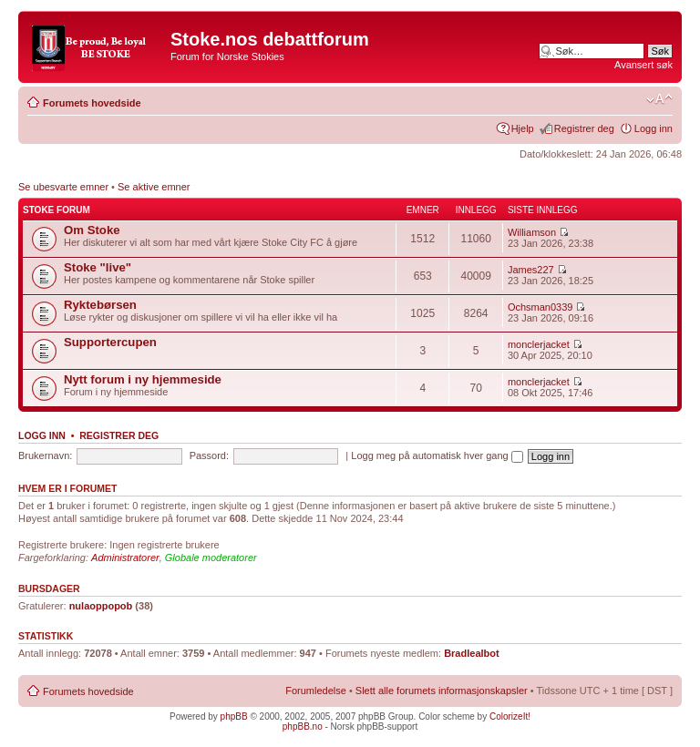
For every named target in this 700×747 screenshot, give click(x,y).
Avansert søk (643, 65)
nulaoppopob (101, 606)
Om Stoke (92, 230)
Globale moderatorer (211, 558)
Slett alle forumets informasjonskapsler (442, 691)
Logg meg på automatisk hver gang (437, 455)
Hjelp (523, 128)
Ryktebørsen (100, 305)
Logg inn (654, 128)
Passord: (209, 455)
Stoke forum (57, 210)
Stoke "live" (98, 267)
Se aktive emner (154, 187)
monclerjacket (539, 344)
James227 (531, 270)
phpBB (234, 716)
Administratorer (125, 558)
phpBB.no (303, 727)
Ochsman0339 (540, 307)
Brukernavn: (45, 455)
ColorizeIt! (510, 716)
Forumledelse (316, 691)
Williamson (532, 232)
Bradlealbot (472, 653)
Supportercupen (110, 342)
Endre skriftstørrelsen (659, 99)
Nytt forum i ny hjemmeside (143, 379)
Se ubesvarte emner (63, 187)
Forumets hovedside (92, 103)
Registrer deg (584, 128)
